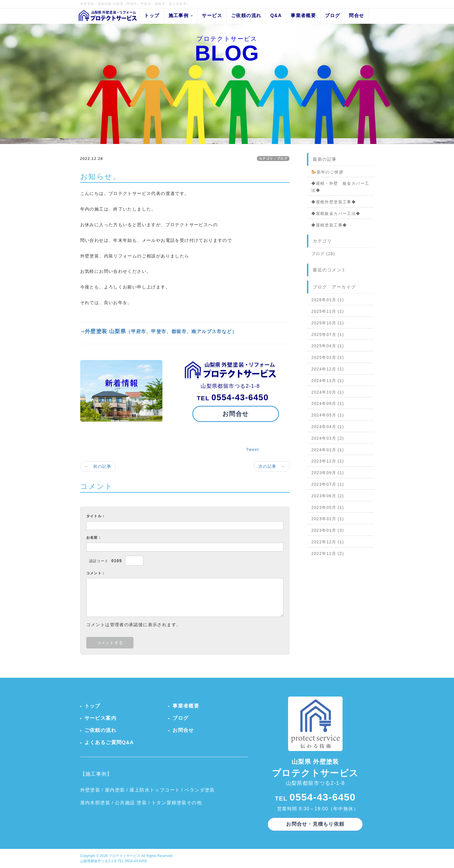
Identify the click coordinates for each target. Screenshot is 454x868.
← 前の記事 (98, 466)
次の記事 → (272, 466)
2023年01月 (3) (328, 530)
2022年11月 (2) (328, 553)
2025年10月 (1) (328, 323)
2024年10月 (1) (328, 392)
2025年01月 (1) (328, 357)
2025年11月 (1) (328, 311)
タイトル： (96, 516)
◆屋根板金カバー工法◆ (336, 213)
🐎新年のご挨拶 (327, 172)
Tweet (252, 449)
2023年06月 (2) (328, 496)
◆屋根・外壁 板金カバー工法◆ (340, 187)
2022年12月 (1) (328, 542)
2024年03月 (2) (328, 438)
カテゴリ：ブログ (273, 158)
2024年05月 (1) (328, 415)
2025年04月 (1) (328, 346)
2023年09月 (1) (328, 473)
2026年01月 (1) (328, 300)
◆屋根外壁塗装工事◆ (334, 202)
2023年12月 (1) (328, 461)
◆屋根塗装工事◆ (329, 225)
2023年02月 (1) (328, 519)
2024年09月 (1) (328, 403)
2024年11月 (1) (328, 381)
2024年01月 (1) (328, 450)
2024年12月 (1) (328, 369)
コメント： (96, 573)
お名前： (94, 538)
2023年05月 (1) (328, 507)
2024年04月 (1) (328, 427)
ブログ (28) (323, 254)
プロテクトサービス (124, 856)
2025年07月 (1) (328, 335)
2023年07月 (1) (328, 484)
